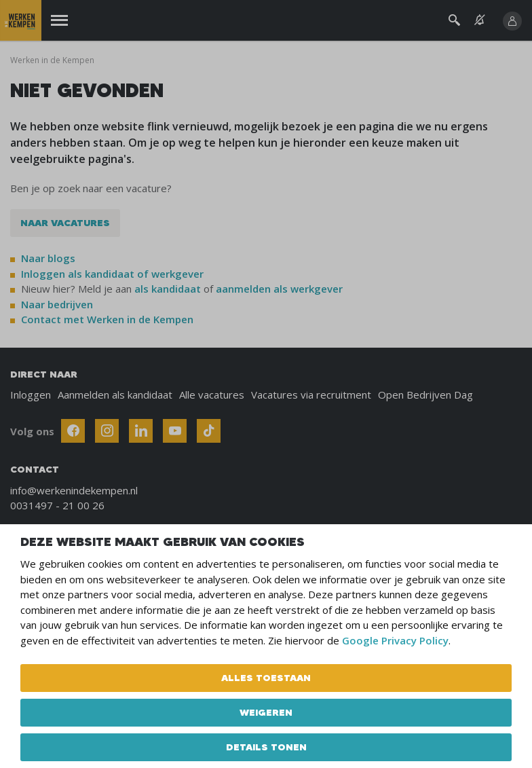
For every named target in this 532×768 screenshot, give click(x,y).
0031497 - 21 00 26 (57, 505)
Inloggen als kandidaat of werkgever (112, 274)
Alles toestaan (266, 678)
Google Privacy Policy (395, 640)
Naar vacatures (65, 223)
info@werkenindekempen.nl (74, 490)
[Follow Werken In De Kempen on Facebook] (73, 431)
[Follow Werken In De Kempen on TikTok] (209, 431)
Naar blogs (48, 258)
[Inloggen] (512, 21)
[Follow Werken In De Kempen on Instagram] (107, 431)
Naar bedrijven (58, 304)
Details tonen (266, 747)
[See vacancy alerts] (480, 20)
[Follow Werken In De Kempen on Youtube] (175, 431)
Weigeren (266, 712)
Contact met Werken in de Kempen (107, 319)
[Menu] (59, 21)
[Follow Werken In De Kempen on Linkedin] (141, 431)
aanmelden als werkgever (279, 289)
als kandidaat (168, 289)
